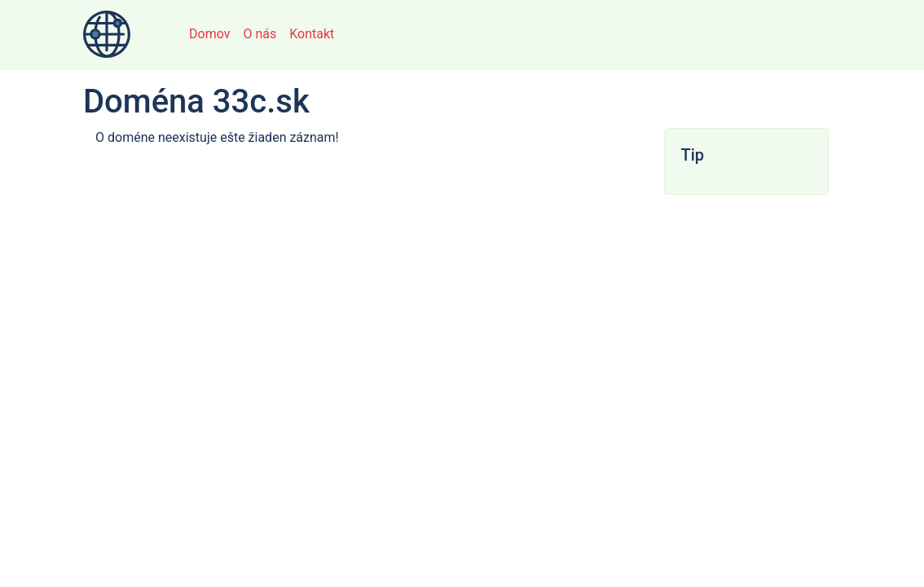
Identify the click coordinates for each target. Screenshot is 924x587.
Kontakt (312, 34)
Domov (209, 34)
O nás (260, 34)
